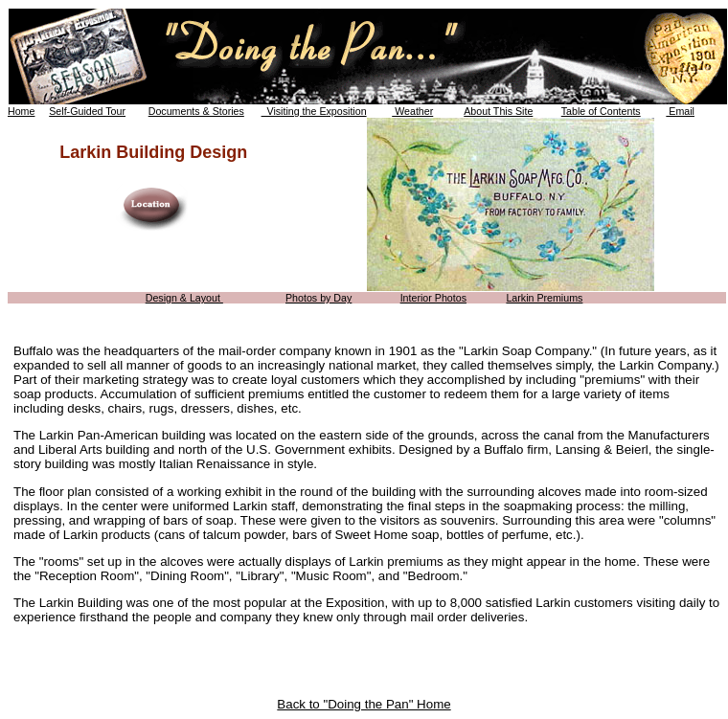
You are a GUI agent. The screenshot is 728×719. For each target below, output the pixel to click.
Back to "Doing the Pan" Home (364, 704)
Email (680, 111)
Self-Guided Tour (87, 111)
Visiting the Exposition (314, 111)
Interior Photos (433, 298)
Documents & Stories (196, 111)
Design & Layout (184, 298)
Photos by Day (318, 298)
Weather (412, 111)
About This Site (498, 111)
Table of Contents (601, 111)
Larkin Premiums (544, 298)
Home (21, 111)
